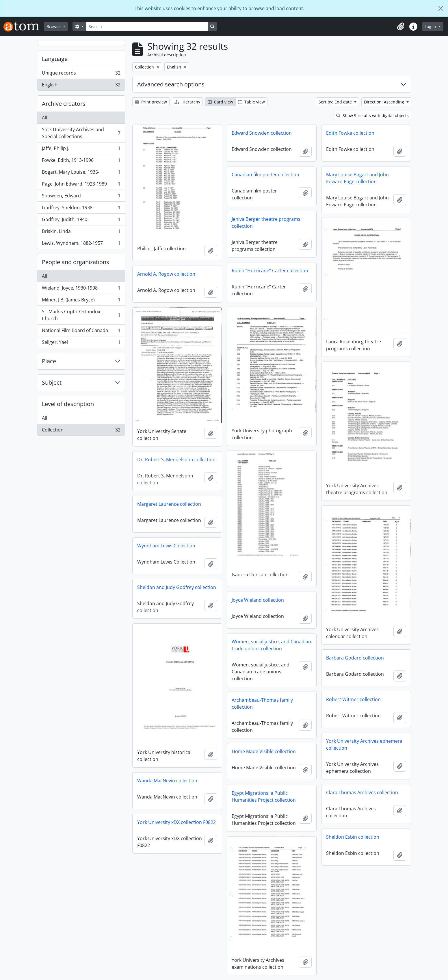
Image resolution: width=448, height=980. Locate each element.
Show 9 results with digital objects (372, 115)
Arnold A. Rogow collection (166, 274)
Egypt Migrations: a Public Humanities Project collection (264, 796)
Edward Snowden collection (262, 133)
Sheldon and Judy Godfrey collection (177, 587)
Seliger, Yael (81, 343)
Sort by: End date (336, 102)
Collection (81, 431)
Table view (251, 102)
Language (55, 59)
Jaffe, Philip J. (81, 150)
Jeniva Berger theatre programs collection (266, 223)
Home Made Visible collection (264, 751)
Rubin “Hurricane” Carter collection (270, 271)
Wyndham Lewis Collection (166, 546)
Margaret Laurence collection (169, 504)
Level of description (68, 404)
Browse (54, 26)
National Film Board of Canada (81, 332)
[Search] (147, 26)
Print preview (151, 102)
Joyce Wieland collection (258, 600)
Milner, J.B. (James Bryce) (81, 301)
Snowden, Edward (81, 197)
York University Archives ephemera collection (364, 744)
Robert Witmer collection (353, 699)
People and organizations (76, 262)
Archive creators (64, 104)
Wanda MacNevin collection (167, 781)
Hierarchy (187, 102)
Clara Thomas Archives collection (362, 792)
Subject (52, 382)
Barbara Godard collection (355, 658)
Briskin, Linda (81, 233)
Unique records (81, 74)
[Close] (441, 8)
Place (49, 361)
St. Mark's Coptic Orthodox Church (81, 315)
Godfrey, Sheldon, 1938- (81, 209)
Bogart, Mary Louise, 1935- (81, 173)
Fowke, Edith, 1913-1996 (81, 161)
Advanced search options (171, 84)
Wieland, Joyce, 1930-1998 (81, 289)
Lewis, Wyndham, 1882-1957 (81, 244)
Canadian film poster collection (265, 175)
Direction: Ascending (385, 102)
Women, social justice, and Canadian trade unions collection (271, 645)
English (81, 86)
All (44, 118)
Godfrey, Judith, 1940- (81, 221)
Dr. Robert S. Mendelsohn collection (176, 460)
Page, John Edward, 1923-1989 (81, 185)
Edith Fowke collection (350, 133)
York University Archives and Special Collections (81, 133)
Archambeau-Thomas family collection (262, 703)
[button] (401, 27)
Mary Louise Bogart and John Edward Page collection (357, 178)
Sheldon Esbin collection (353, 837)
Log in (431, 26)
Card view (220, 102)
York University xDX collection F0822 (176, 822)
